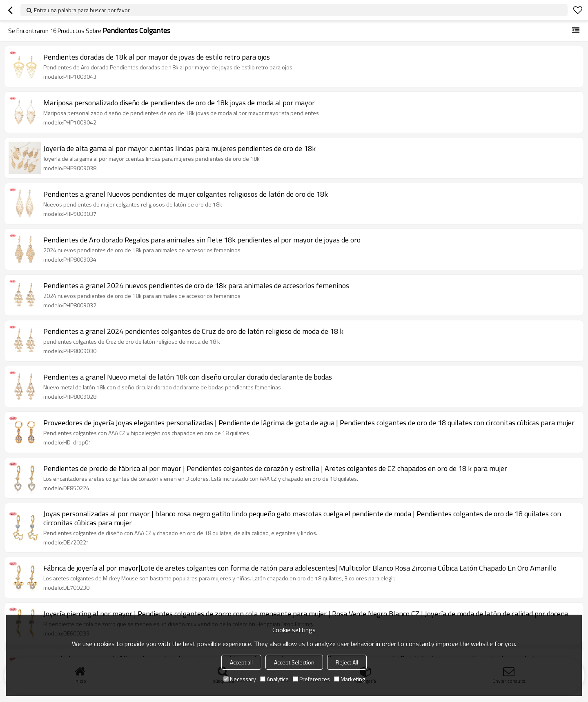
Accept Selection (294, 662)
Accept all (241, 662)
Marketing (350, 679)
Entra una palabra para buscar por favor (82, 10)
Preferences (311, 679)
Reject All (347, 662)
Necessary (240, 679)
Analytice (274, 679)
